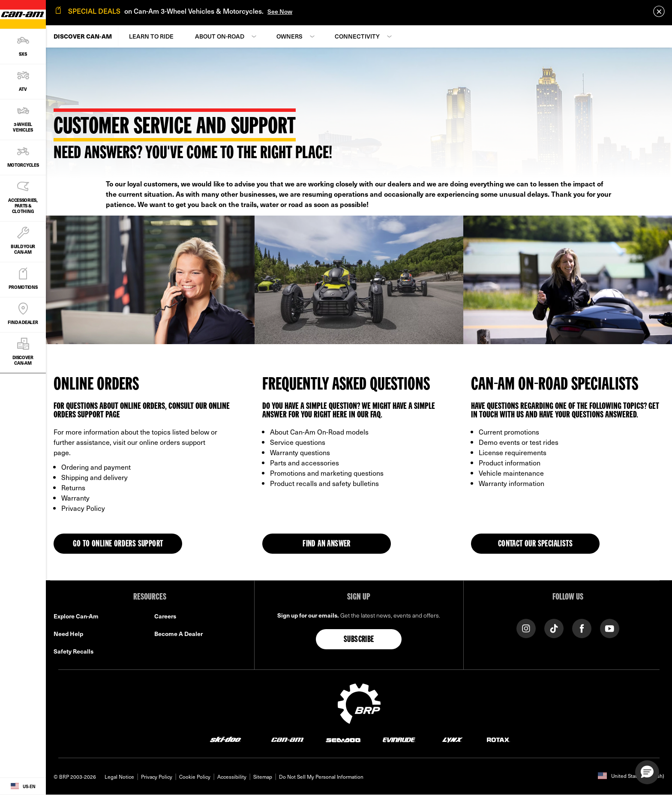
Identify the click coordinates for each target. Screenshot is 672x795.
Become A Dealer (178, 634)
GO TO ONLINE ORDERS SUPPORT (118, 544)
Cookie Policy (195, 777)
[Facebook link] (582, 628)
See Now (280, 11)
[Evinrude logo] (399, 739)
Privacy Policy (157, 777)
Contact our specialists (535, 544)
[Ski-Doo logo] (225, 739)
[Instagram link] (526, 628)
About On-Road (220, 36)
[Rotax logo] (498, 739)
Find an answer (327, 544)
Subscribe (359, 640)
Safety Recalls (73, 651)
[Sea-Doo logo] (343, 739)
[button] (647, 772)
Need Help (68, 634)
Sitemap (263, 777)
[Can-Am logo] (287, 739)
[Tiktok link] (554, 628)
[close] (659, 11)
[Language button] (23, 786)
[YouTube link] (610, 628)
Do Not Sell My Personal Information (321, 777)
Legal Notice (119, 777)
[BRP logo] (359, 702)
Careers (165, 616)
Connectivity (357, 36)
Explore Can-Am (76, 616)
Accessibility (232, 777)
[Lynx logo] (453, 739)
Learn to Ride (151, 36)
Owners (289, 36)
